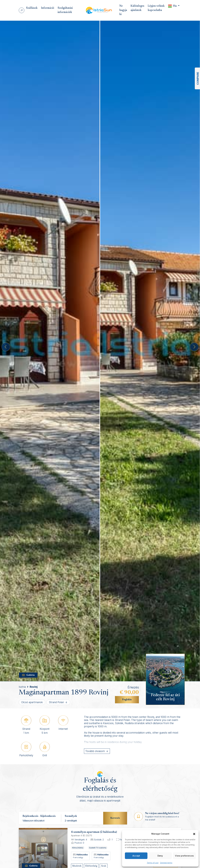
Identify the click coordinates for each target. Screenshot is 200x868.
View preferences (184, 856)
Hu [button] (173, 6)
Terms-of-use (153, 863)
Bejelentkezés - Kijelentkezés (39, 816)
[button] (194, 834)
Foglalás (127, 700)
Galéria (28, 675)
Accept (136, 856)
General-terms (166, 863)
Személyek (71, 816)
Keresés (115, 818)
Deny (160, 856)
